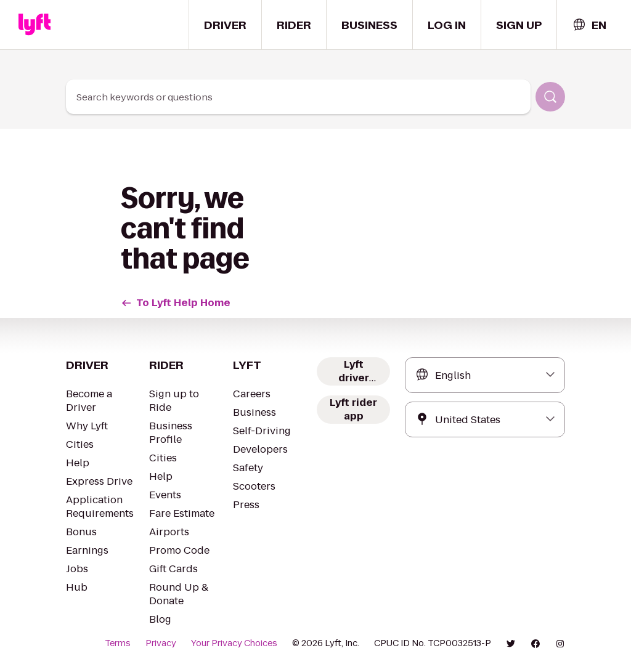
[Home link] (35, 25)
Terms (118, 643)
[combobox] (589, 25)
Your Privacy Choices (234, 643)
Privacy (161, 643)
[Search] (550, 97)
